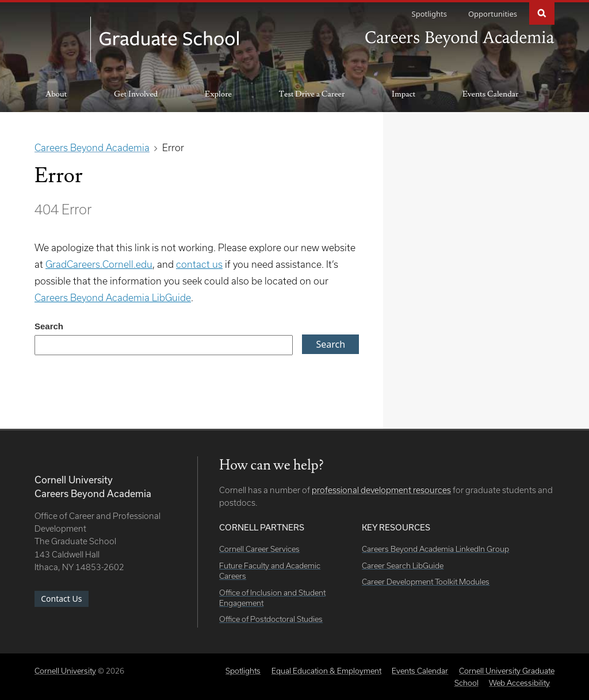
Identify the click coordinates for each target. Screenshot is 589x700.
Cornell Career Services (259, 549)
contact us (199, 264)
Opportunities (493, 14)
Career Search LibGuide (403, 566)
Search (542, 12)
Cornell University (65, 671)
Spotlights (429, 14)
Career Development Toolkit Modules (426, 582)
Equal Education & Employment (326, 671)
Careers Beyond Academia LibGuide (113, 297)
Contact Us (61, 599)
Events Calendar (490, 94)
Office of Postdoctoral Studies (271, 619)
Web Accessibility (519, 683)
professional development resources (381, 490)
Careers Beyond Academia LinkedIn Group (435, 549)
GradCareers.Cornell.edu (99, 264)
